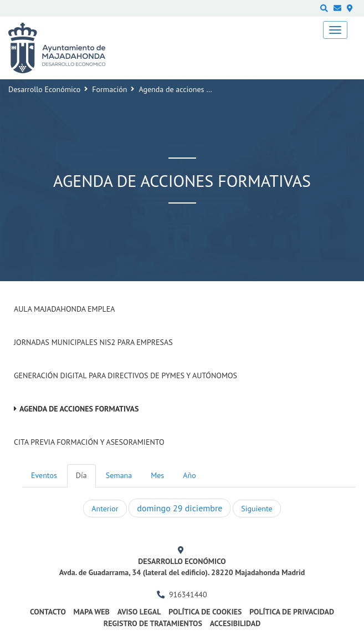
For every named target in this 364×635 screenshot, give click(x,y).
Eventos (44, 475)
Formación (109, 89)
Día (81, 475)
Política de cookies (205, 612)
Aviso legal (139, 612)
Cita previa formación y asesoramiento (89, 442)
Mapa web (92, 612)
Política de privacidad (292, 612)
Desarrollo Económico (44, 89)
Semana (119, 475)
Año (189, 475)
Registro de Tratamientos (153, 623)
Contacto (48, 612)
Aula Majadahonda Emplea (64, 309)
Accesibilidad (235, 623)
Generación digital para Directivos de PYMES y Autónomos (125, 375)
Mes (157, 475)
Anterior (105, 509)
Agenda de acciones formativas (79, 409)
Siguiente (257, 509)
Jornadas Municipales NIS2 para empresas (93, 342)
